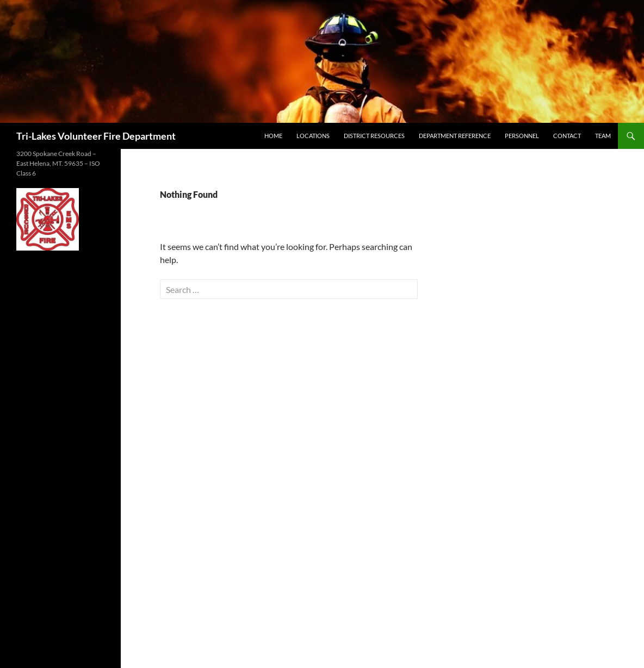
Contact (567, 136)
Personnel (522, 136)
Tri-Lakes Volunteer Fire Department (96, 136)
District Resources (374, 136)
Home (273, 136)
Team (603, 136)
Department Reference (455, 136)
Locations (313, 136)
